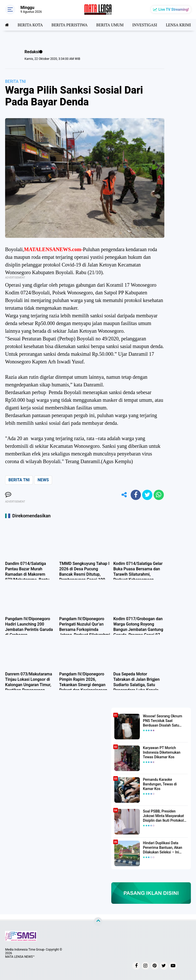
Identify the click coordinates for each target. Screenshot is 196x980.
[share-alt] (124, 495)
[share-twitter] (147, 495)
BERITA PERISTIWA (70, 25)
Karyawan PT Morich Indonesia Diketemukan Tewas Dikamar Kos (162, 752)
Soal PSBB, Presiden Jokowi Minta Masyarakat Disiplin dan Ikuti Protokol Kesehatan (163, 816)
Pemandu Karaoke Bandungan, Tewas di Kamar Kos (160, 784)
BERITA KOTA (30, 25)
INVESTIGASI (145, 25)
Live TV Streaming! (174, 9)
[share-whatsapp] (159, 495)
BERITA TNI (15, 81)
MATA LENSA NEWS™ (20, 957)
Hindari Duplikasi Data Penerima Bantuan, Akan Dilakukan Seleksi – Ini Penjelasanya (163, 848)
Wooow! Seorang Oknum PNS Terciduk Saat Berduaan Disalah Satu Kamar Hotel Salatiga (163, 721)
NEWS (43, 480)
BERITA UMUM (110, 25)
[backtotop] (98, 922)
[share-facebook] (136, 495)
